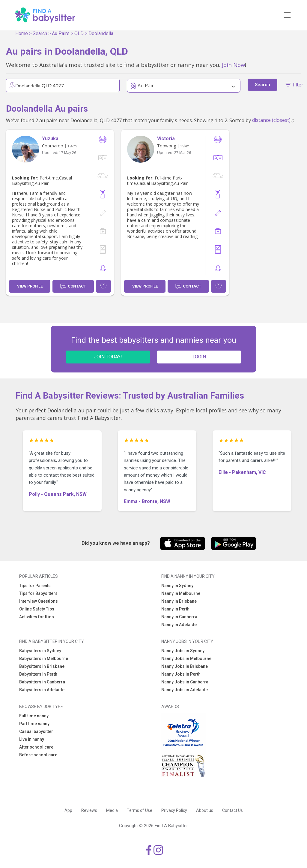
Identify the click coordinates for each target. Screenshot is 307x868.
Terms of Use (140, 810)
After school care (36, 747)
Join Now (233, 65)
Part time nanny (34, 724)
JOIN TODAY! (108, 357)
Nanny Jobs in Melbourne (186, 659)
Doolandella (101, 33)
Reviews (89, 810)
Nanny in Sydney (177, 586)
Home (22, 33)
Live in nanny (32, 739)
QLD (79, 33)
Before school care (38, 755)
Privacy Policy (174, 810)
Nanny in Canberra (179, 617)
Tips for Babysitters (38, 593)
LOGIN (199, 357)
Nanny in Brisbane (179, 601)
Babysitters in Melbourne (44, 659)
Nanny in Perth (175, 609)
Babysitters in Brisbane (42, 666)
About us (205, 810)
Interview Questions (39, 601)
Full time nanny (34, 716)
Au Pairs (61, 33)
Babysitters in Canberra (42, 682)
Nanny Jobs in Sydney (183, 651)
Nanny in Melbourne (181, 593)
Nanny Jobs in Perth (181, 674)
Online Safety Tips (37, 609)
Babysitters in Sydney (40, 651)
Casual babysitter (36, 731)
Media (112, 810)
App (68, 810)
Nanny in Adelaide (179, 625)
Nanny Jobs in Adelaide (185, 690)
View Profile (30, 286)
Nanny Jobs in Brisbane (185, 666)
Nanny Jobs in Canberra (185, 682)
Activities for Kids (37, 617)
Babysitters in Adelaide (42, 690)
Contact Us (232, 810)
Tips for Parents (35, 586)
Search (40, 33)
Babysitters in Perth (38, 674)
